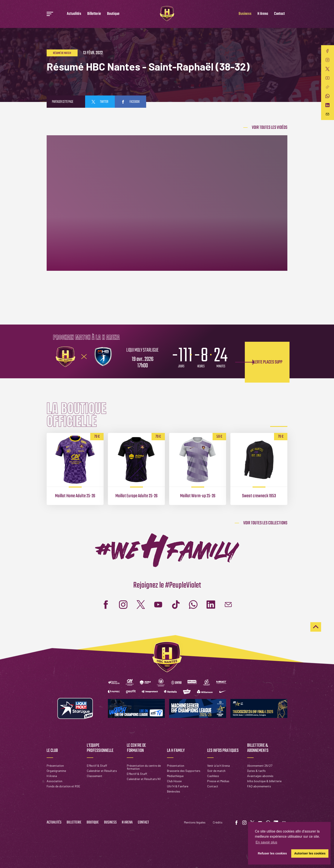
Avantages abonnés (260, 776)
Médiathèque (175, 776)
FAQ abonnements (259, 786)
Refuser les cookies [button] (272, 853)
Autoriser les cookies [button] (310, 853)
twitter (100, 102)
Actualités (74, 14)
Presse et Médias (218, 781)
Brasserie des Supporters (184, 771)
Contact (279, 14)
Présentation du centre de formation (144, 767)
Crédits (218, 822)
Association (54, 781)
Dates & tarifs (256, 771)
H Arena (263, 14)
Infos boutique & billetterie (264, 781)
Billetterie (94, 14)
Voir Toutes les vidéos (270, 128)
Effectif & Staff (97, 766)
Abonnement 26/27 (260, 766)
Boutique (113, 14)
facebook (130, 102)
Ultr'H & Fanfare (178, 786)
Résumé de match (62, 53)
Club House (174, 781)
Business (245, 14)
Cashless (213, 776)
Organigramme (56, 771)
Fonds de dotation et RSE (63, 786)
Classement (95, 776)
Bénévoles (174, 791)
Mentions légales (195, 822)
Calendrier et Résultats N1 (144, 779)
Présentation (55, 766)
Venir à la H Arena (218, 766)
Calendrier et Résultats (102, 771)
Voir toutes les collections (265, 523)
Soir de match (216, 771)
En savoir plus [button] (266, 842)
